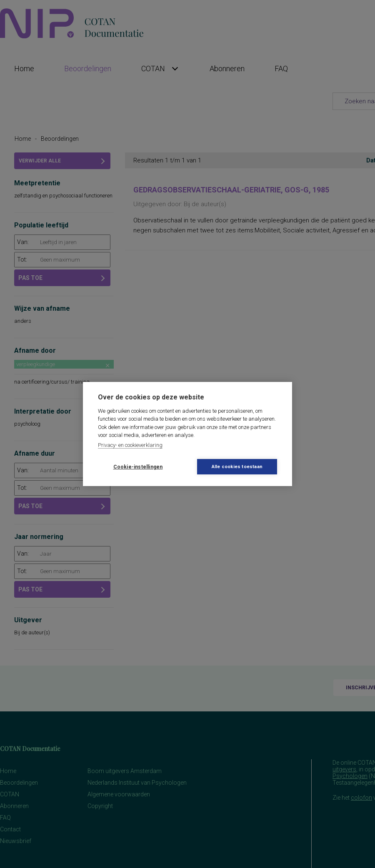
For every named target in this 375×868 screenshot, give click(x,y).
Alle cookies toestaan (237, 467)
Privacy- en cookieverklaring (130, 445)
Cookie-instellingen (138, 467)
